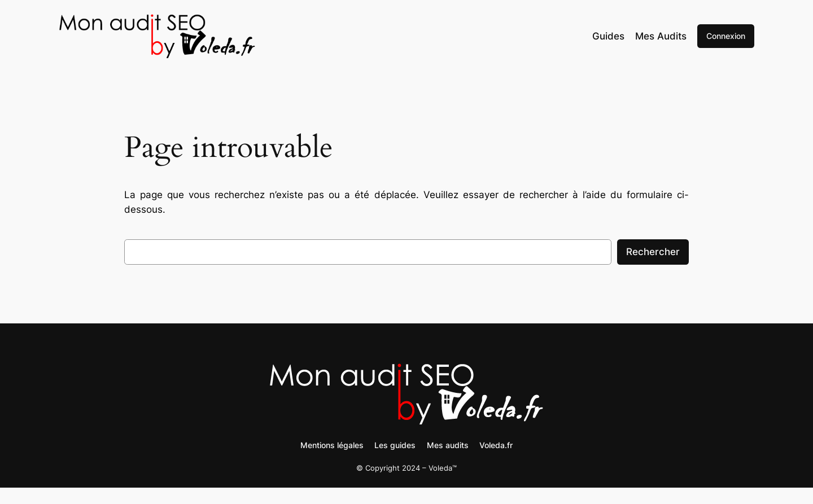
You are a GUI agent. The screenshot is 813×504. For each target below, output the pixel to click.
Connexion (726, 36)
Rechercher (653, 252)
